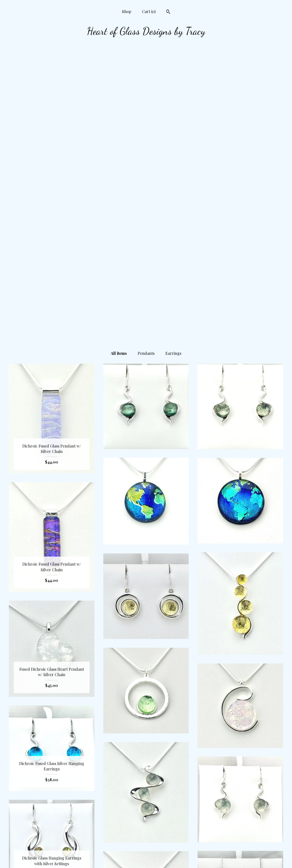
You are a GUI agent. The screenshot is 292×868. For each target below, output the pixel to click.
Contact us (52, 850)
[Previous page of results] (126, 794)
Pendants (146, 62)
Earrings (173, 62)
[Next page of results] (166, 794)
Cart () (149, 11)
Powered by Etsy (240, 858)
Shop (127, 11)
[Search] (168, 12)
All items (119, 62)
